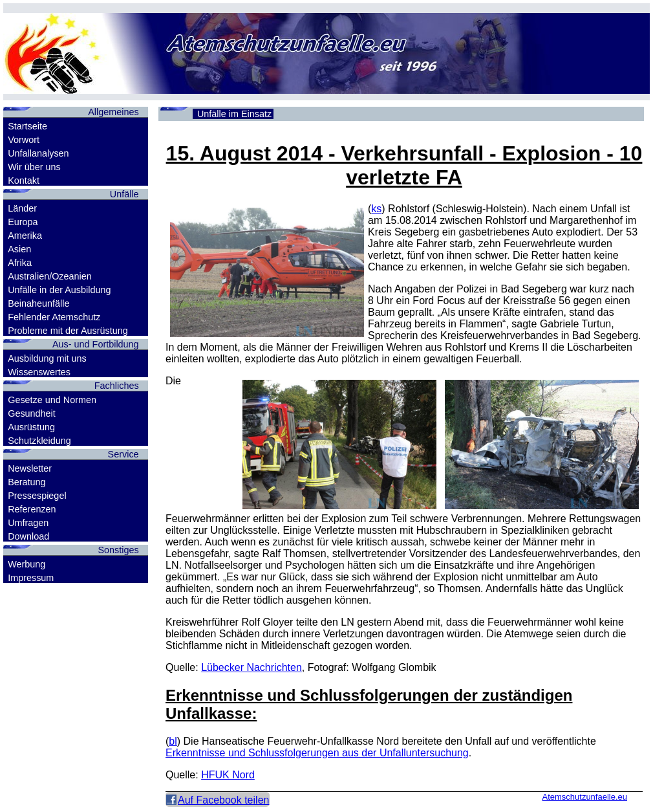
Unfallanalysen (38, 153)
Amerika (25, 236)
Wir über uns (34, 167)
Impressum (31, 578)
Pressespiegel (37, 496)
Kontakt (24, 181)
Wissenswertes (39, 372)
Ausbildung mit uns (47, 358)
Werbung (27, 564)
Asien (19, 249)
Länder (22, 208)
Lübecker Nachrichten (252, 667)
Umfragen (28, 523)
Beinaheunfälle (38, 303)
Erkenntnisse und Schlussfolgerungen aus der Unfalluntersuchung (317, 753)
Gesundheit (32, 413)
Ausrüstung (31, 427)
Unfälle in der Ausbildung (59, 290)
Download (28, 536)
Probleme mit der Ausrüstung (68, 331)
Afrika (20, 263)
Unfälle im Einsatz (234, 114)
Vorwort (24, 140)
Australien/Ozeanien (50, 276)
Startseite (27, 126)
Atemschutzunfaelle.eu (584, 797)
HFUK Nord (228, 775)
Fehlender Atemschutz (54, 317)
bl (173, 741)
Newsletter (30, 468)
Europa (23, 222)
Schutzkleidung (39, 441)
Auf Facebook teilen (223, 800)
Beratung (27, 482)
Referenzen (32, 509)
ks (376, 209)
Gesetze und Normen (52, 400)
